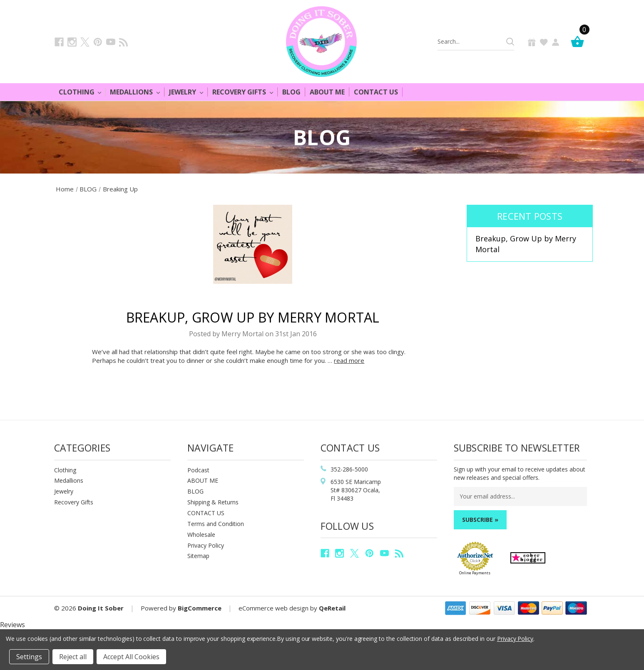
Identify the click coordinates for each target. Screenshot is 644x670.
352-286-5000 (349, 469)
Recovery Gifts (243, 92)
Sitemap (198, 556)
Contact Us (376, 92)
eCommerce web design (274, 608)
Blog (291, 92)
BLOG (195, 491)
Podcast (198, 470)
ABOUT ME (203, 480)
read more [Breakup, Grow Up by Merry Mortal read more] (349, 360)
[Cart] (579, 41)
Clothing (80, 92)
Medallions (135, 92)
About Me (327, 92)
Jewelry (186, 92)
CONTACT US (206, 513)
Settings (29, 657)
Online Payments (475, 573)
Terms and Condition (216, 524)
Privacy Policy (206, 545)
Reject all (73, 657)
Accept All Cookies (131, 657)
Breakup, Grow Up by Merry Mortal (253, 317)
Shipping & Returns (213, 502)
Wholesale (201, 535)
